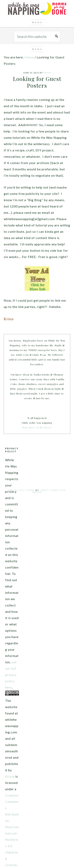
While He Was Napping (37, 9)
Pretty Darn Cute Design (49, 491)
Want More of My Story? (37, 427)
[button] (37, 22)
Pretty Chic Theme (22, 490)
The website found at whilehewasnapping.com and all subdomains (12, 726)
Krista (10, 776)
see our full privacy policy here (11, 675)
